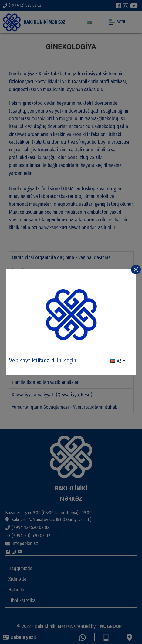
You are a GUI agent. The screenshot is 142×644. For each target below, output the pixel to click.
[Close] (136, 269)
